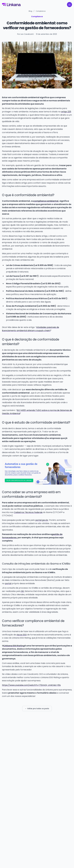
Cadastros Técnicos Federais (28, 512)
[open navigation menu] (69, 5)
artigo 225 (66, 112)
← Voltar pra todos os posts (37, 709)
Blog (30, 11)
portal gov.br (42, 520)
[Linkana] (11, 5)
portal (8, 583)
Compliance (41, 11)
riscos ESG (22, 635)
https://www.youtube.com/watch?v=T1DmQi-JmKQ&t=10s (31, 685)
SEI (22, 591)
